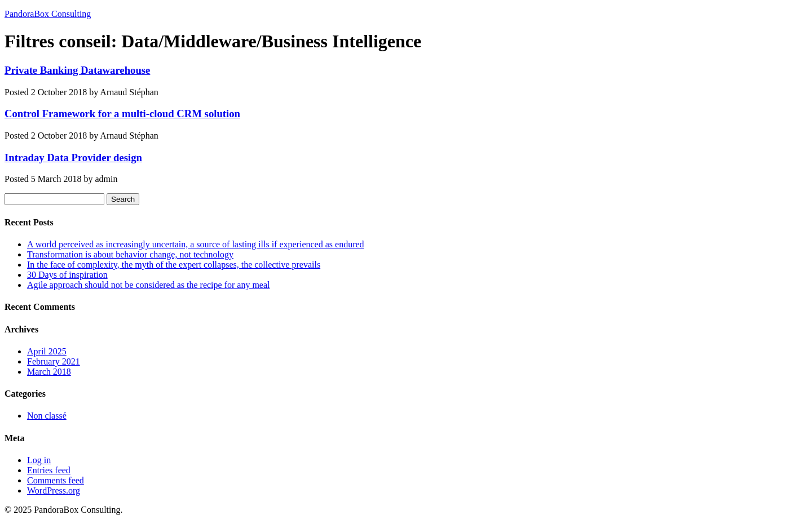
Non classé (47, 416)
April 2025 (47, 351)
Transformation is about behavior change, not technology (130, 254)
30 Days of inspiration (67, 275)
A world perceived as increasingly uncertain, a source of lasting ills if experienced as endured (196, 244)
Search (123, 199)
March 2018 (49, 372)
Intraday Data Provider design (73, 157)
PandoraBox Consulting (48, 14)
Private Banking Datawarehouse (77, 70)
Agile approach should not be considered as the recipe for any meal (149, 285)
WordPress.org (54, 490)
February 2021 (54, 361)
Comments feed (56, 480)
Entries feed (49, 470)
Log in (39, 460)
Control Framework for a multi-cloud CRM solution (122, 114)
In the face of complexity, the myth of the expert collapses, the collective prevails (174, 265)
